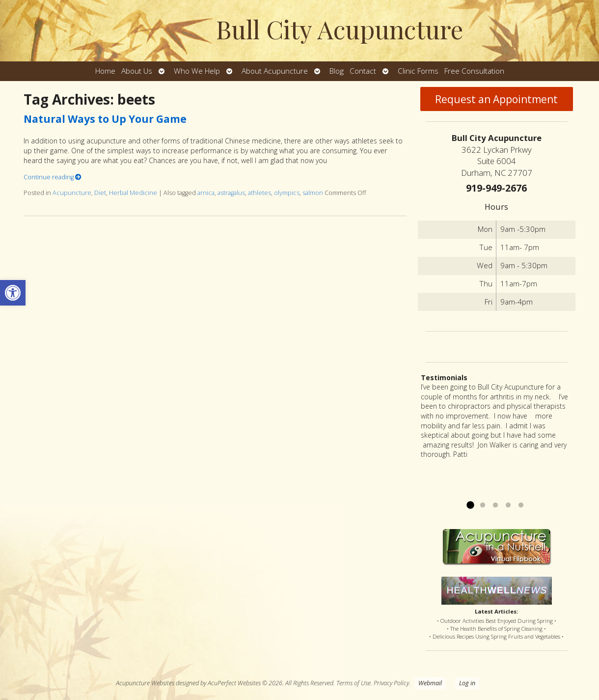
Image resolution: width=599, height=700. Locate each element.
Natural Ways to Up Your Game (105, 119)
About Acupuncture (275, 71)
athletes (259, 193)
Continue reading (53, 177)
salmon (313, 193)
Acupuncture (72, 193)
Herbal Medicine (133, 193)
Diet (100, 193)
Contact (363, 71)
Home (105, 71)
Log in (467, 683)
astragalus (231, 193)
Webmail (430, 683)
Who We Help (197, 71)
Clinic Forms (418, 71)
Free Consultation (474, 71)
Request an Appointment (496, 99)
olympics (287, 193)
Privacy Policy (391, 683)
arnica (206, 193)
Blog (337, 71)
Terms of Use (354, 683)
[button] (13, 293)
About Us (137, 71)
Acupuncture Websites (145, 683)
